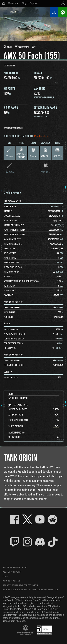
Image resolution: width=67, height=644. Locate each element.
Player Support (12, 572)
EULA (5, 576)
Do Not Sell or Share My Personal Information (31, 590)
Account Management (15, 567)
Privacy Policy (12, 581)
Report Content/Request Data (20, 585)
